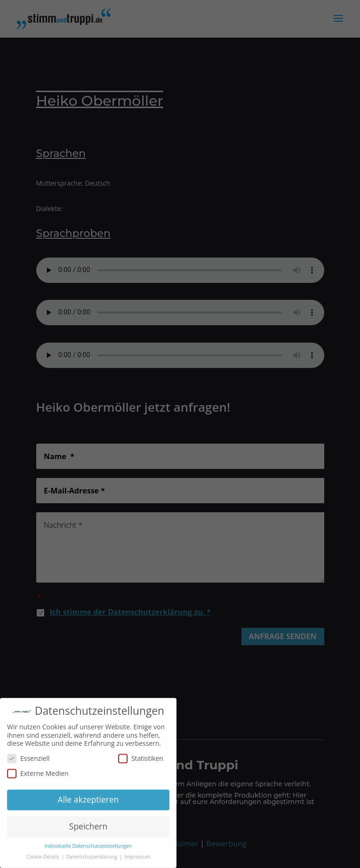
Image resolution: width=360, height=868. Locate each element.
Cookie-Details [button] (43, 859)
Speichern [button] (88, 829)
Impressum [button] (137, 859)
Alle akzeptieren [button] (88, 802)
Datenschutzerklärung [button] (92, 859)
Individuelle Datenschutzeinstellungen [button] (88, 848)
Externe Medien (38, 775)
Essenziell (28, 761)
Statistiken (141, 761)
